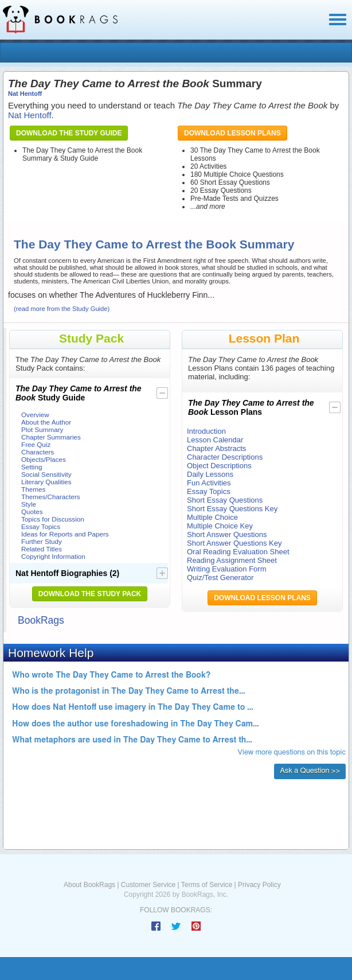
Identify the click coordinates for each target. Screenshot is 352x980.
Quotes (32, 512)
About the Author (46, 422)
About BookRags (89, 885)
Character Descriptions (225, 457)
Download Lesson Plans (232, 133)
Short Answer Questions (227, 534)
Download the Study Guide (69, 133)
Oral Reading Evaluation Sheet (238, 552)
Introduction (206, 431)
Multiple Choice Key (220, 526)
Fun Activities (209, 483)
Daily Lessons (210, 474)
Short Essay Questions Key (232, 509)
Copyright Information (53, 556)
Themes (33, 489)
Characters (38, 452)
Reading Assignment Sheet (232, 560)
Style (29, 504)
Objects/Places (44, 459)
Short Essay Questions (225, 500)
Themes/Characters (51, 497)
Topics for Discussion (53, 519)
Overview (35, 415)
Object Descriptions (219, 466)
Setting (32, 467)
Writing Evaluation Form (226, 569)
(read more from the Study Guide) (62, 309)
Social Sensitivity (46, 474)
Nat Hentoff (25, 94)
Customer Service (148, 885)
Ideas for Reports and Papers (65, 534)
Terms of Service (207, 885)
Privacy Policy (259, 885)
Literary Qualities (46, 482)
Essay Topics (41, 526)
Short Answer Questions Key (234, 543)
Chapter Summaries (51, 437)
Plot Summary (42, 429)
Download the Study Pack (90, 594)
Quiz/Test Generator (220, 577)
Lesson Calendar (215, 440)
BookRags (41, 620)
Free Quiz (36, 444)
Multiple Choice (212, 517)
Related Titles (42, 549)
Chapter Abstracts (216, 448)
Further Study (42, 541)
